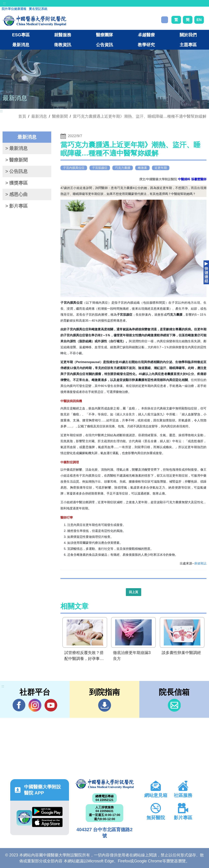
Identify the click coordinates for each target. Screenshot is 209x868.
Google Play (47, 811)
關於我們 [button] (188, 35)
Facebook (19, 705)
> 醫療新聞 (16, 160)
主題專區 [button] (188, 45)
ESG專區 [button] (21, 35)
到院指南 (105, 705)
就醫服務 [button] (63, 35)
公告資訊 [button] (104, 45)
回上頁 (134, 592)
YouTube (51, 705)
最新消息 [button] (21, 45)
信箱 (174, 705)
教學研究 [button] (146, 45)
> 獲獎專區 (16, 183)
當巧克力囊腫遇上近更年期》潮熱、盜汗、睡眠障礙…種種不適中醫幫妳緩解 (140, 116)
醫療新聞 (60, 116)
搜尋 (165, 20)
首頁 (22, 116)
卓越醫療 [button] (146, 35)
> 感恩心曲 (16, 194)
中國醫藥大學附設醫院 (104, 784)
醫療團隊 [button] (104, 35)
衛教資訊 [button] (63, 45)
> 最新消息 (16, 148)
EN (199, 20)
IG (35, 705)
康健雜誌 (200, 563)
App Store (47, 822)
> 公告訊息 (16, 171)
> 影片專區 (16, 206)
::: (4, 3)
